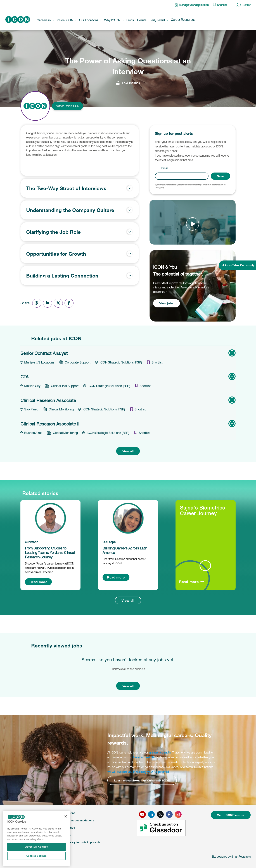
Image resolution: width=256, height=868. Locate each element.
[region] (36, 839)
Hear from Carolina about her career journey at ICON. (124, 561)
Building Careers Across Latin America (125, 550)
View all (128, 451)
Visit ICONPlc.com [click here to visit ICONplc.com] (231, 815)
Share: (25, 303)
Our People (31, 542)
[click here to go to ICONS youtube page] (142, 814)
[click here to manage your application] (191, 5)
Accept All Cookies (37, 847)
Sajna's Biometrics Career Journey (202, 510)
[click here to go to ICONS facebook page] (169, 814)
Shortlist (222, 5)
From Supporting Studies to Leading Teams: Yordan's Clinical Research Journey (50, 553)
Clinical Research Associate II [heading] (50, 424)
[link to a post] (50, 518)
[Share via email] (37, 303)
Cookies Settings (36, 856)
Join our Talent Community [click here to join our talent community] (238, 265)
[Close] (66, 816)
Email (165, 168)
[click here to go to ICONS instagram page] (178, 814)
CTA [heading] (24, 377)
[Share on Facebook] (69, 303)
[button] (244, 5)
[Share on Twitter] (58, 303)
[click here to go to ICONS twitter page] (160, 814)
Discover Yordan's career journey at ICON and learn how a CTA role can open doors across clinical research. (49, 568)
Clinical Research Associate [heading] (48, 400)
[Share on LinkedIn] (48, 303)
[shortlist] (155, 362)
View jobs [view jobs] (166, 303)
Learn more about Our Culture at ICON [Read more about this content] (142, 780)
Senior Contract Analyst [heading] (44, 353)
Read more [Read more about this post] (38, 582)
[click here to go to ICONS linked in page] (151, 814)
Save (220, 176)
